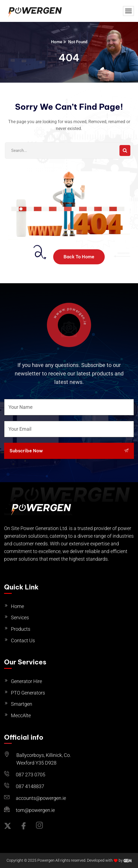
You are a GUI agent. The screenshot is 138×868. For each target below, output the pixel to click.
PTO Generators (28, 693)
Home (57, 42)
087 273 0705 (31, 775)
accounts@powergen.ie (41, 798)
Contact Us (23, 640)
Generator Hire (26, 681)
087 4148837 (30, 786)
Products (21, 629)
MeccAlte (21, 715)
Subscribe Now (69, 451)
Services (20, 617)
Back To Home (79, 257)
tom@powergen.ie (35, 810)
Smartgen (22, 704)
